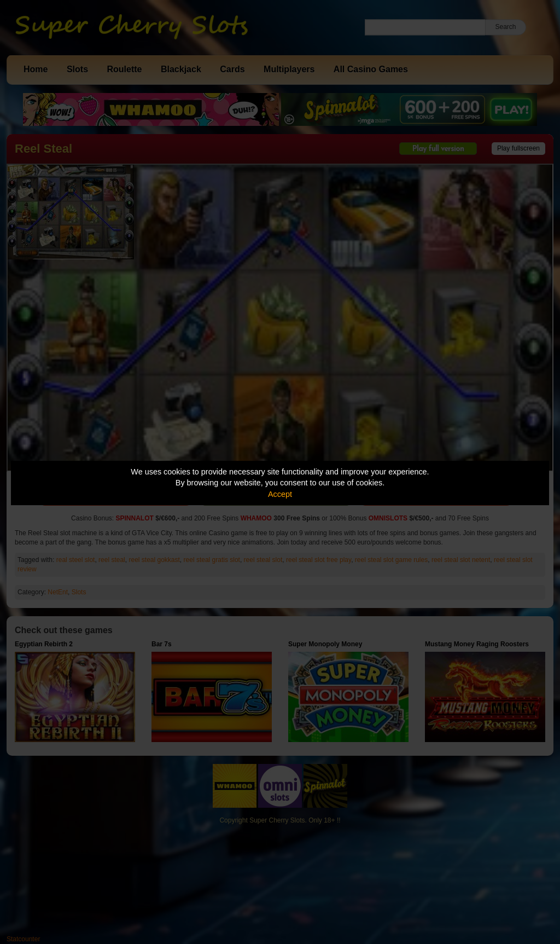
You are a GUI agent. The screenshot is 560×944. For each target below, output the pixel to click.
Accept (280, 494)
